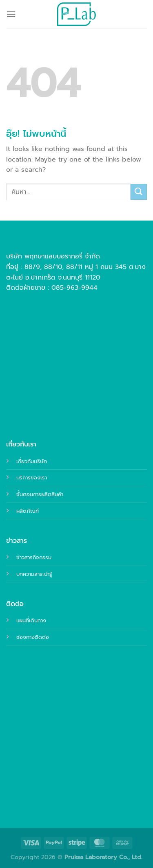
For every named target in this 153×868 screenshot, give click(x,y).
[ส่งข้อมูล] (139, 192)
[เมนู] (11, 14)
